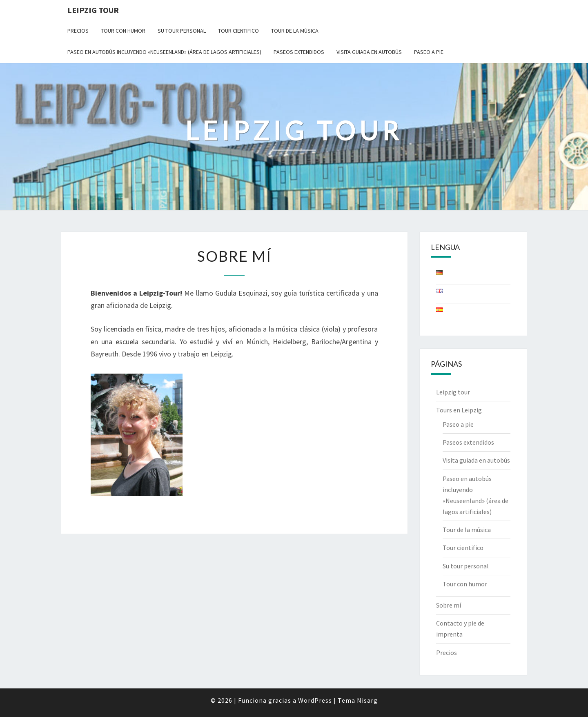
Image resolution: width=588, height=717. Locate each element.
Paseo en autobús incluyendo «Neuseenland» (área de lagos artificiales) (164, 52)
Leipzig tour (453, 392)
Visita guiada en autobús (369, 52)
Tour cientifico (238, 31)
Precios (78, 31)
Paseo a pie (429, 52)
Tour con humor (123, 31)
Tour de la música (295, 31)
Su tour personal (182, 31)
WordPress (315, 700)
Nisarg (367, 700)
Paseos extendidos (299, 52)
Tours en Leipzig (459, 410)
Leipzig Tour (93, 10)
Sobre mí (449, 605)
